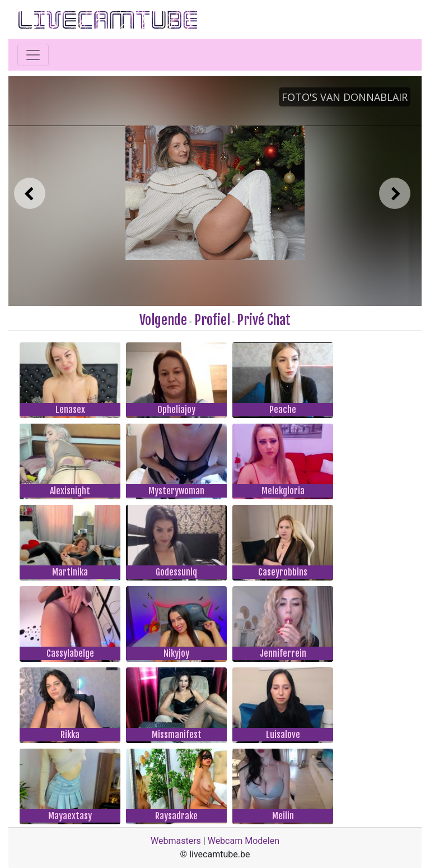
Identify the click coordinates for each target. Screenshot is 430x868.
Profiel (212, 320)
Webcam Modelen (244, 841)
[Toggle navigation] (33, 55)
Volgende (163, 320)
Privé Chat (264, 320)
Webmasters (176, 841)
